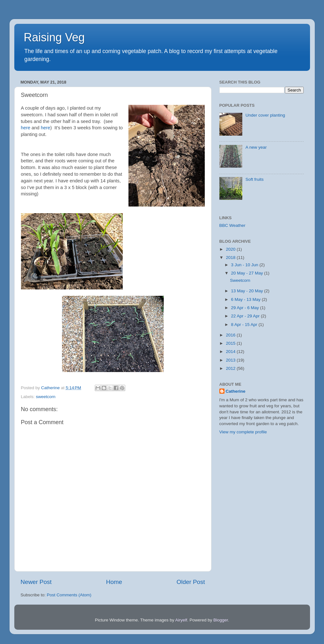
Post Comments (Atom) (69, 595)
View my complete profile (243, 432)
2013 (231, 360)
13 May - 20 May (248, 291)
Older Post (191, 582)
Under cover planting (265, 115)
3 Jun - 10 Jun (245, 265)
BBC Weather (232, 225)
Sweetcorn (240, 280)
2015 (231, 343)
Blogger (221, 620)
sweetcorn (46, 397)
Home (114, 582)
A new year (256, 147)
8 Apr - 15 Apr (245, 325)
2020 (231, 249)
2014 (231, 352)
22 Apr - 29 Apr (246, 316)
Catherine (236, 391)
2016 (231, 335)
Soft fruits (255, 179)
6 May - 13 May (247, 299)
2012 (231, 368)
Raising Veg (54, 37)
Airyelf (181, 620)
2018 (231, 258)
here (26, 128)
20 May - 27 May (248, 273)
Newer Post (36, 582)
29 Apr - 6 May (246, 308)
